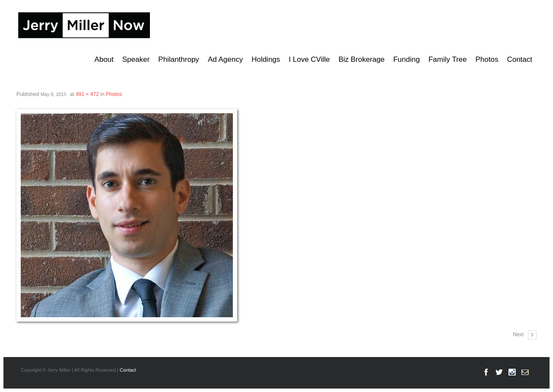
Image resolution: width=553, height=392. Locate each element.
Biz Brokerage (361, 59)
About (104, 59)
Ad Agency (225, 59)
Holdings (266, 59)
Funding (406, 59)
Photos (487, 59)
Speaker (136, 59)
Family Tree (448, 59)
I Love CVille (309, 59)
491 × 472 (87, 94)
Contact (520, 59)
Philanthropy (179, 59)
